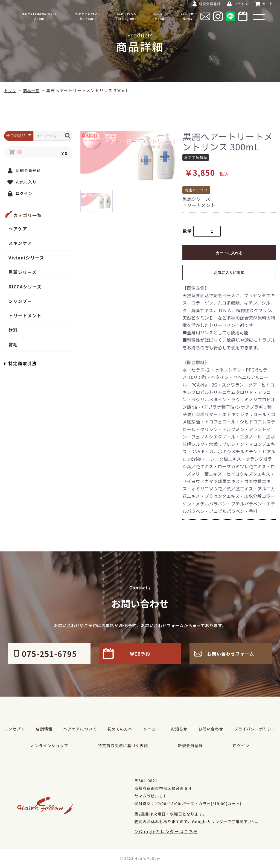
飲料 (13, 330)
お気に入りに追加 (229, 273)
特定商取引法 (20, 363)
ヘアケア (18, 229)
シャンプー (20, 301)
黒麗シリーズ (23, 272)
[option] (129, 156)
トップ (11, 90)
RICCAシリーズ (25, 287)
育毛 (13, 344)
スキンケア (20, 243)
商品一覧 (33, 90)
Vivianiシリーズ (26, 258)
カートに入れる (229, 253)
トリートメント (25, 315)
